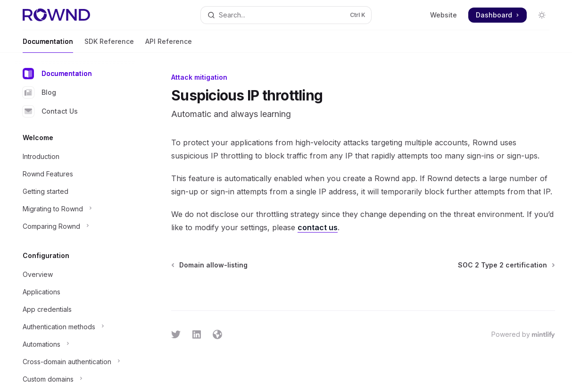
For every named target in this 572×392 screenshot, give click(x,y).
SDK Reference (109, 45)
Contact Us (50, 111)
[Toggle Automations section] (75, 344)
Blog (39, 92)
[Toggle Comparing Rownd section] (75, 226)
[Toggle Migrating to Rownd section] (75, 209)
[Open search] (286, 15)
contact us (318, 227)
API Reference (169, 45)
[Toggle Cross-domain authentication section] (75, 362)
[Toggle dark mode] (542, 15)
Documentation (48, 45)
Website (444, 15)
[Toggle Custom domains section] (75, 379)
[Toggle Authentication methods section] (75, 327)
